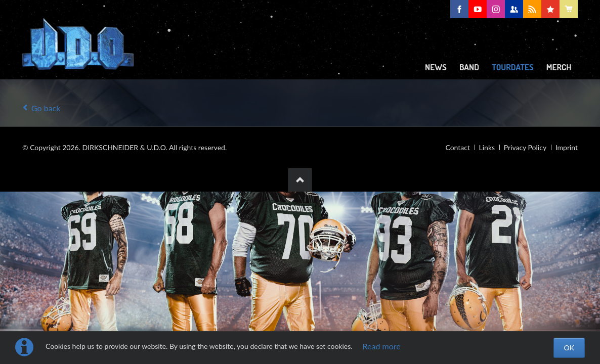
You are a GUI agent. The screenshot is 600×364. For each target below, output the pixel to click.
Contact (458, 147)
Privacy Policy (525, 147)
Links (487, 147)
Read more (382, 346)
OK (569, 348)
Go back (46, 108)
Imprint (567, 147)
